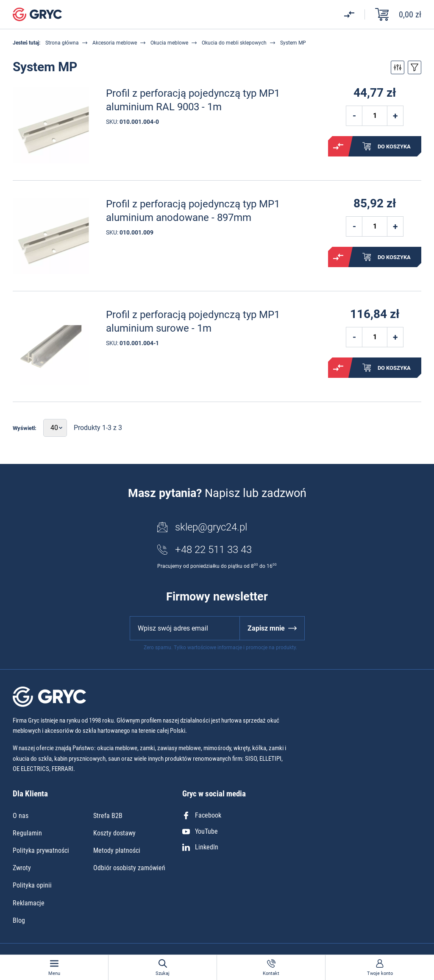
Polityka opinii (32, 885)
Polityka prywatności (41, 850)
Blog (19, 920)
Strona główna (62, 43)
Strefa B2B (108, 816)
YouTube (200, 831)
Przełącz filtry (398, 67)
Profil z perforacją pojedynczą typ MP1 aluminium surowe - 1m (193, 321)
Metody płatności (117, 850)
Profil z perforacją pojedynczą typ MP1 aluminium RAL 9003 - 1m (193, 100)
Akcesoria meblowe (115, 43)
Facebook (202, 815)
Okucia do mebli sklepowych (234, 43)
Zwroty (22, 868)
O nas (21, 816)
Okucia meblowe (169, 43)
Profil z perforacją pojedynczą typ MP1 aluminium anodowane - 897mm (193, 211)
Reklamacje (29, 903)
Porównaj (338, 146)
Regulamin (27, 833)
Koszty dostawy (114, 833)
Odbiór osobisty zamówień (129, 868)
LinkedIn (200, 847)
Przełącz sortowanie (415, 67)
